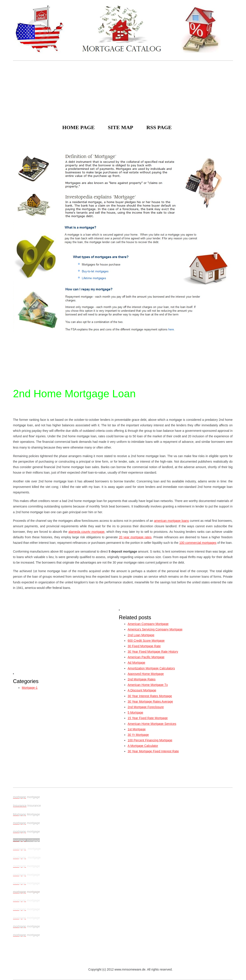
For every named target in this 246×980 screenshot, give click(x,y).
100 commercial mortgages (198, 543)
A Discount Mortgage (142, 690)
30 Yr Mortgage (138, 735)
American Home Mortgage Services (152, 724)
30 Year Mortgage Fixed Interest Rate (153, 751)
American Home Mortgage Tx (148, 685)
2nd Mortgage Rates (142, 679)
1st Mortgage (137, 729)
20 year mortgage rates (135, 537)
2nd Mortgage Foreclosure (146, 707)
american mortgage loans (172, 521)
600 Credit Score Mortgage (146, 641)
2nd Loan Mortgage (141, 635)
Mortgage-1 (30, 688)
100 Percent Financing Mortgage (150, 740)
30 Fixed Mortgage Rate (144, 646)
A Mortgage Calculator (143, 746)
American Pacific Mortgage (146, 657)
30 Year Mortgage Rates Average (150, 702)
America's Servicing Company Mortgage (155, 629)
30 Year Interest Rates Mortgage (150, 696)
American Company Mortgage (148, 624)
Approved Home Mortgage (146, 674)
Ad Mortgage (136, 663)
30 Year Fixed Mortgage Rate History (153, 652)
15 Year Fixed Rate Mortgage (148, 718)
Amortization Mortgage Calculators (151, 668)
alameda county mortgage (86, 532)
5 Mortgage (135, 713)
